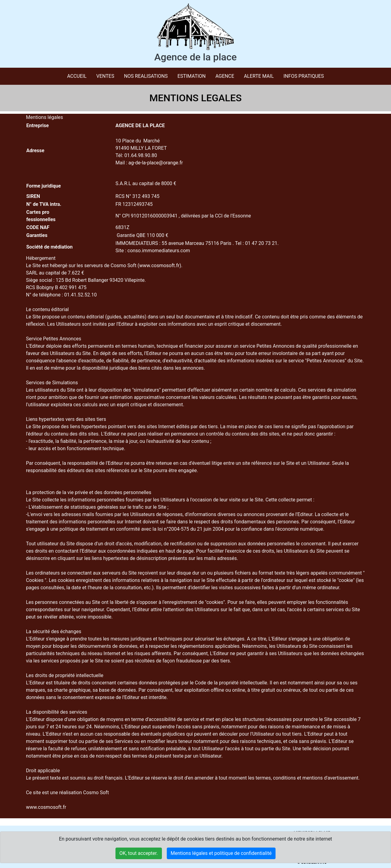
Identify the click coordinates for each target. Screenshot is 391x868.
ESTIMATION (192, 76)
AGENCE (225, 76)
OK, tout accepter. (139, 853)
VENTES (105, 76)
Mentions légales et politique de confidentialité (221, 853)
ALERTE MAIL (259, 76)
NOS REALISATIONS (146, 76)
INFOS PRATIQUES (304, 76)
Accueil (77, 76)
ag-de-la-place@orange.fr (155, 163)
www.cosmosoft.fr (159, 265)
